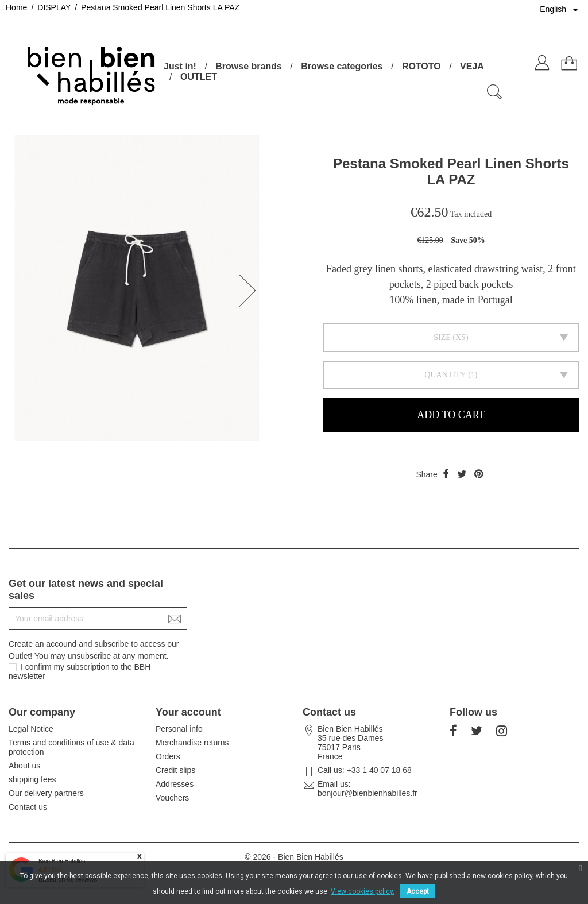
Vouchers (172, 798)
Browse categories (342, 66)
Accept (418, 891)
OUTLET (199, 77)
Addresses (175, 784)
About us (24, 766)
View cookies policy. (363, 891)
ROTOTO (421, 66)
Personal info (179, 729)
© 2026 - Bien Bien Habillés (294, 857)
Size (442, 337)
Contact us (28, 807)
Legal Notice (31, 729)
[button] (251, 291)
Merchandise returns (192, 743)
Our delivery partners (46, 793)
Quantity (445, 375)
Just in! (180, 66)
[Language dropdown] (561, 10)
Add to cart (451, 415)
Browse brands (249, 66)
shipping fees (32, 779)
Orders (168, 756)
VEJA (472, 66)
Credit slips (175, 770)
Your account (188, 712)
